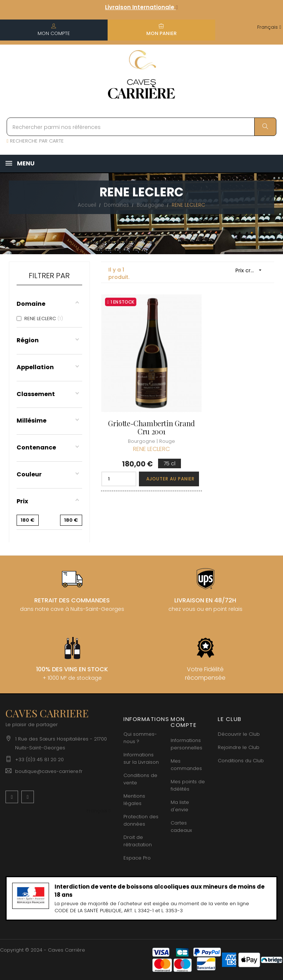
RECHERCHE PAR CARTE (35, 141)
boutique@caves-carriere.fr (49, 771)
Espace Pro (137, 858)
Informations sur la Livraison (141, 758)
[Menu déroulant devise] (269, 27)
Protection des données (141, 820)
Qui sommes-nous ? (140, 738)
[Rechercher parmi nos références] (141, 127)
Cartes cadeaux (181, 827)
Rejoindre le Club (239, 747)
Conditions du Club (241, 761)
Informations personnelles (186, 744)
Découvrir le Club (239, 734)
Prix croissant (251, 270)
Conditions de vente (140, 779)
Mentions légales (134, 800)
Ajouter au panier (159, 455)
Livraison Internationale (141, 7)
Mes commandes (186, 765)
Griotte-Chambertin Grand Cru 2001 (141, 404)
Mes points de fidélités (188, 785)
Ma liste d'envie (180, 806)
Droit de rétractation (138, 841)
